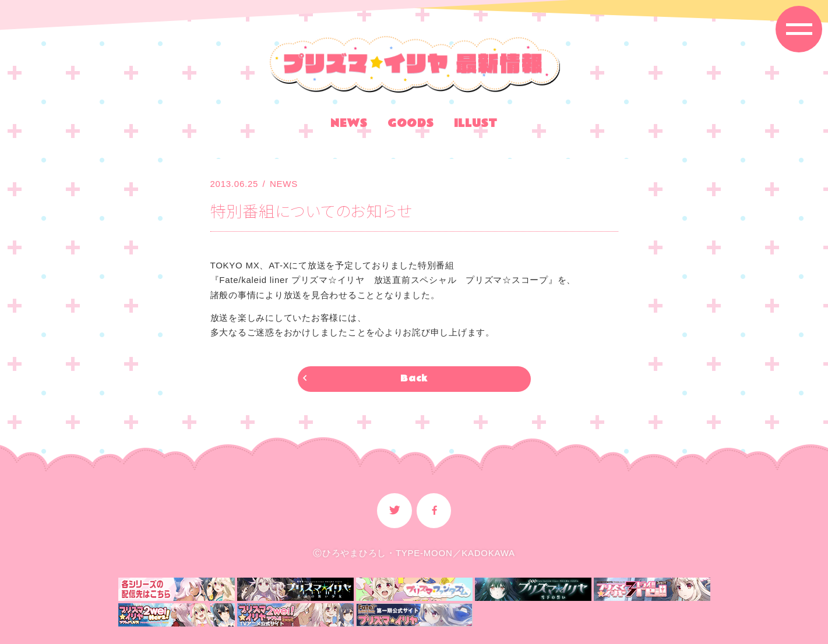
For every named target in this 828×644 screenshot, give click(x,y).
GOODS (411, 125)
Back (414, 379)
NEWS (349, 125)
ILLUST (476, 125)
